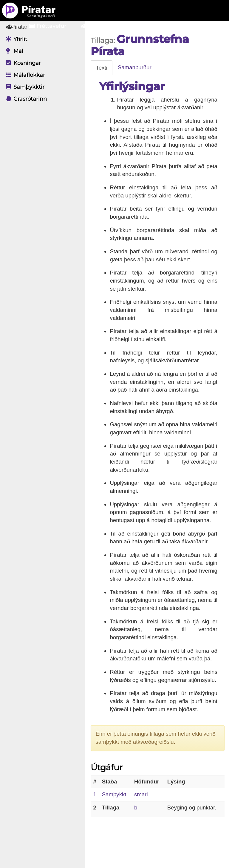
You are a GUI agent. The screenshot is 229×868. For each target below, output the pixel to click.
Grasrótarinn (25, 99)
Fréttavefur (48, 26)
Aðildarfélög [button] (104, 26)
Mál (13, 51)
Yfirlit (15, 39)
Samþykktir (24, 87)
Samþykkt (116, 818)
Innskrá (155, 26)
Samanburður (136, 67)
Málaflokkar (24, 75)
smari (142, 818)
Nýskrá (196, 26)
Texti (103, 68)
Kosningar (22, 63)
